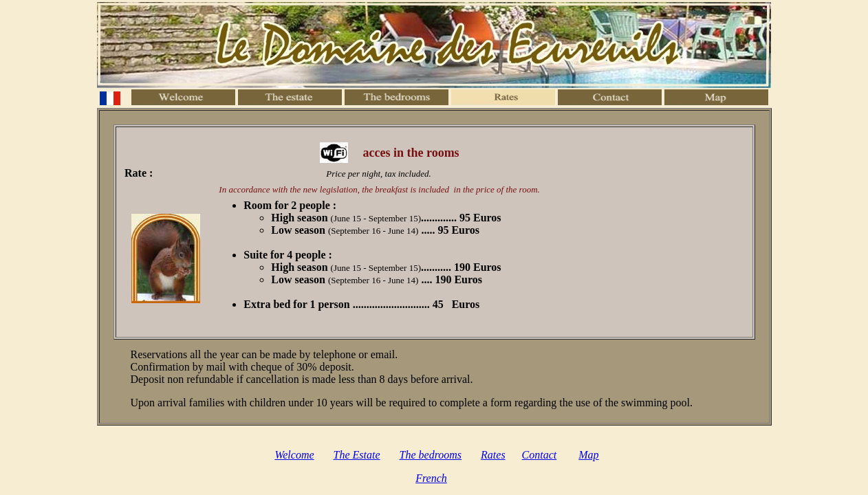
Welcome (294, 455)
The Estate (357, 455)
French (431, 478)
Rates (493, 455)
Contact (540, 455)
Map (588, 455)
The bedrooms (431, 455)
